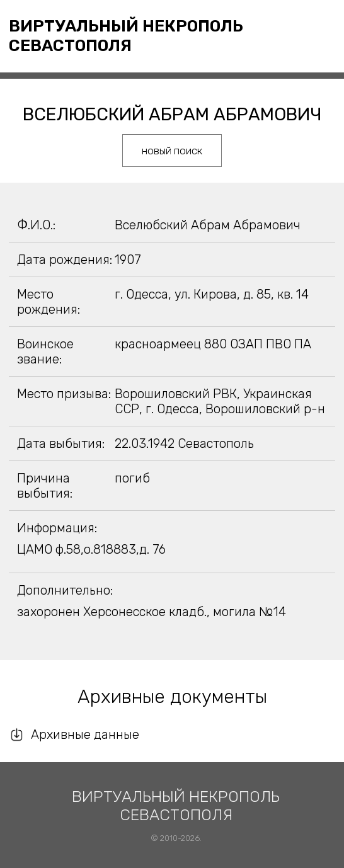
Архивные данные (85, 734)
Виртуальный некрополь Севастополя (126, 36)
